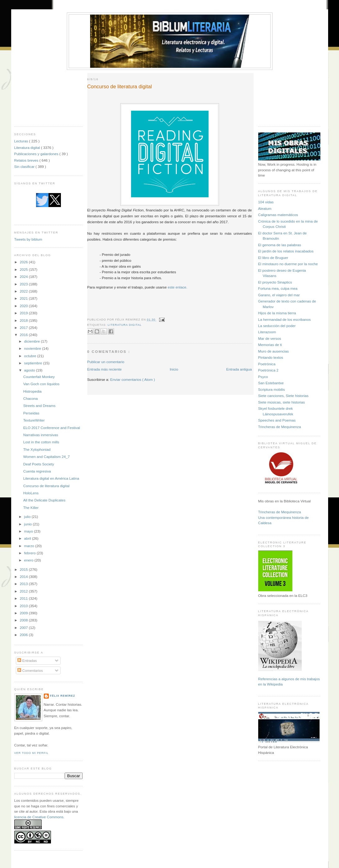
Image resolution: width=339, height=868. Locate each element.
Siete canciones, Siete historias (283, 396)
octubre (31, 356)
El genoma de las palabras (280, 245)
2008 (24, 620)
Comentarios (30, 670)
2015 (24, 569)
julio (28, 517)
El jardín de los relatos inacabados (286, 251)
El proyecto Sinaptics (275, 282)
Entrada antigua (239, 369)
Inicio (174, 369)
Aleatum (265, 208)
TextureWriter (34, 420)
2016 (24, 335)
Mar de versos (270, 338)
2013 (24, 584)
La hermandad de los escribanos (285, 319)
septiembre (34, 363)
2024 (24, 277)
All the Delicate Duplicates (44, 500)
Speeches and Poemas (277, 420)
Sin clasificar (25, 166)
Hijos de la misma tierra (277, 313)
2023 (24, 284)
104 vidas (266, 202)
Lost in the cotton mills (41, 442)
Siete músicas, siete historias (282, 402)
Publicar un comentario (106, 362)
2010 (24, 606)
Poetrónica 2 (268, 370)
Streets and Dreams (39, 406)
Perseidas (31, 413)
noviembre (33, 348)
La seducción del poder (277, 326)
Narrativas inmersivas (41, 435)
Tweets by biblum (28, 239)
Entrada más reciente (105, 369)
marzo (30, 546)
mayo (29, 531)
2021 (24, 298)
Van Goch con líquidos (41, 384)
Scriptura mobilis (272, 389)
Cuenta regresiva (37, 471)
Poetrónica (267, 364)
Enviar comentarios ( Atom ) (133, 379)
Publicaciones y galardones (37, 154)
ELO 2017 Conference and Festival (52, 428)
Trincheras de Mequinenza (280, 427)
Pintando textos (271, 357)
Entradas (27, 660)
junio (29, 524)
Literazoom (267, 332)
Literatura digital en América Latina (51, 478)
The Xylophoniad (37, 449)
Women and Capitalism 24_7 (47, 457)
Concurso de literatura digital (46, 486)
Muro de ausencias (274, 351)
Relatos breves (27, 160)
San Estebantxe (271, 383)
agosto (30, 370)
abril (28, 538)
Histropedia (32, 391)
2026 (24, 262)
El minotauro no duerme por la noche (288, 264)
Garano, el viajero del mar (279, 295)
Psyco (263, 377)
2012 (24, 591)
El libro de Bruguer (273, 258)
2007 (24, 628)
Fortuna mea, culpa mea (278, 288)
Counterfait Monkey (39, 377)
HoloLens (31, 493)
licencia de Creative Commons (39, 817)
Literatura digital (28, 148)
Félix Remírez (63, 696)
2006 (24, 635)
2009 (24, 613)
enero (29, 560)
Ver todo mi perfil (32, 753)
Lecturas (22, 141)
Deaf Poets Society (39, 464)
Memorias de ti (270, 345)
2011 (24, 598)
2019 (24, 313)
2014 (24, 577)
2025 (24, 269)
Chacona (31, 398)
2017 (24, 328)
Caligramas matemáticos (278, 215)
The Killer (31, 508)
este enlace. (178, 287)
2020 (24, 306)
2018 (24, 320)
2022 (24, 291)
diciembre (33, 341)
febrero (30, 553)
